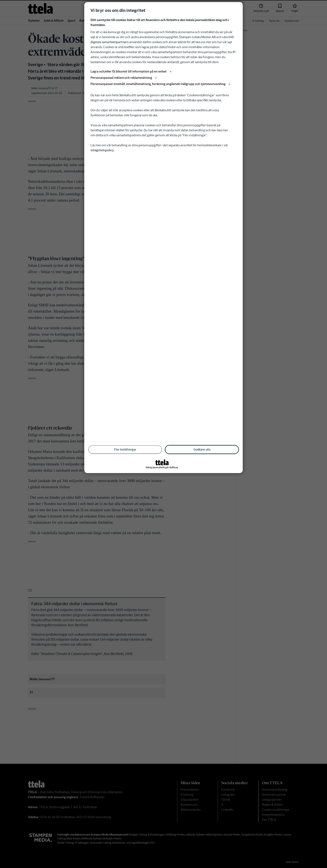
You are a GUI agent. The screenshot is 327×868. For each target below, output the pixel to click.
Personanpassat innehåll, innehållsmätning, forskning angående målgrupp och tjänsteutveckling (161, 84)
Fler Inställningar (125, 450)
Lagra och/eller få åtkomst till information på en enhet (131, 71)
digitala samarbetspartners (109, 42)
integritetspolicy (102, 150)
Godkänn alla (202, 450)
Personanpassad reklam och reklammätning (124, 78)
